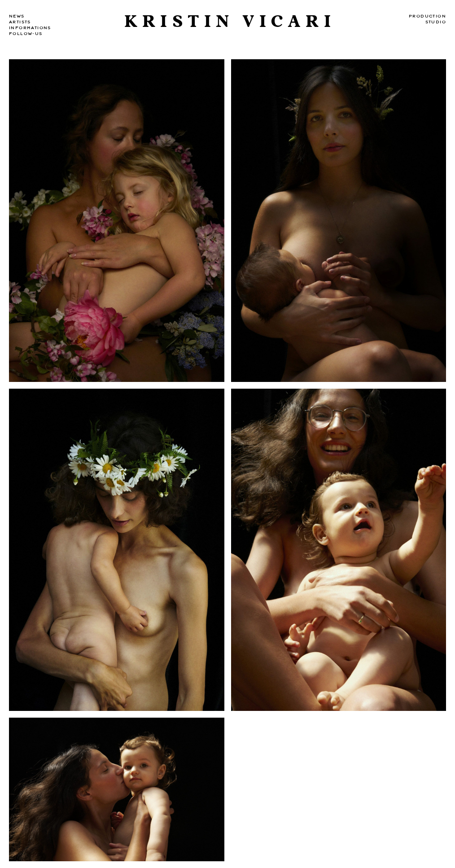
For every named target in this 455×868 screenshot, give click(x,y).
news (17, 16)
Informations (30, 28)
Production (427, 16)
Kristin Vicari (230, 22)
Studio (436, 22)
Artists (20, 22)
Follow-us (26, 34)
